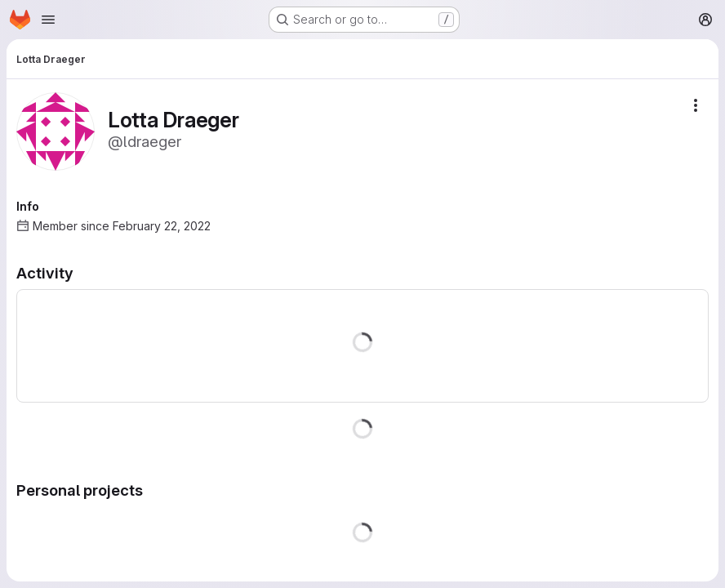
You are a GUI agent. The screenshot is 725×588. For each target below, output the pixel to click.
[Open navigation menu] (48, 20)
